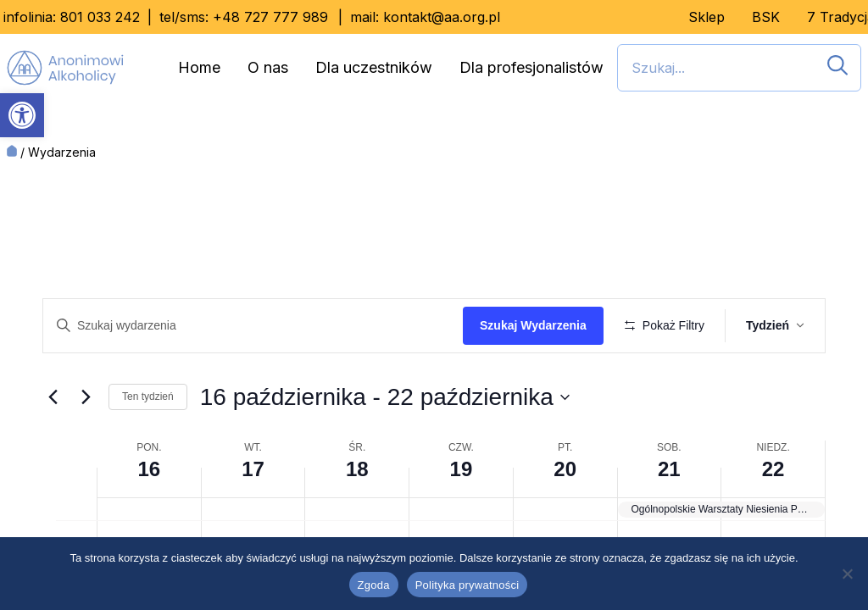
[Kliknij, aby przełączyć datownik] (385, 446)
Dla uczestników (374, 67)
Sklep (707, 17)
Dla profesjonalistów (531, 67)
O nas (268, 67)
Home (199, 67)
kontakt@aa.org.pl (442, 17)
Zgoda (374, 585)
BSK (766, 17)
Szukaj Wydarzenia (539, 325)
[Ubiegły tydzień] (53, 446)
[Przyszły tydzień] (86, 446)
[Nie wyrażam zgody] (847, 574)
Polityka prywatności (467, 585)
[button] (22, 115)
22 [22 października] (773, 519)
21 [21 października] (669, 519)
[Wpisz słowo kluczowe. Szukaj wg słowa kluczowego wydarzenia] (256, 326)
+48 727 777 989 (270, 17)
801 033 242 (100, 17)
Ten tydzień (148, 446)
